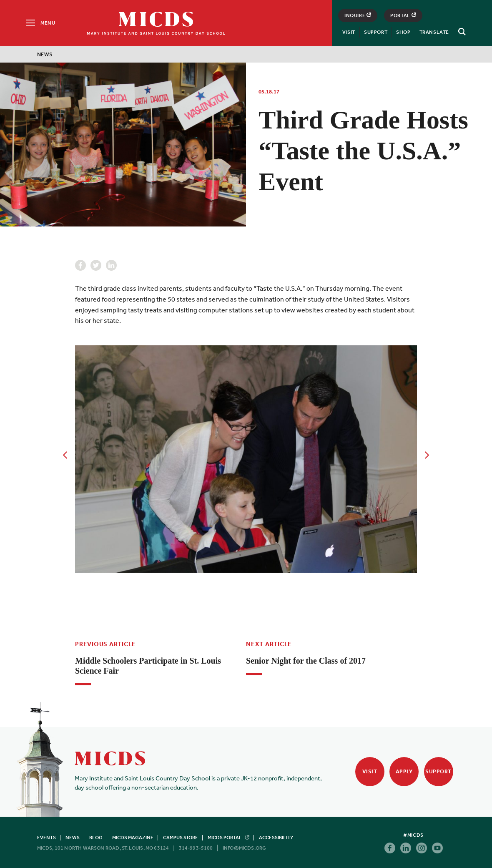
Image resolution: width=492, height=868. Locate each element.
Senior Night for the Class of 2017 (306, 661)
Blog (96, 838)
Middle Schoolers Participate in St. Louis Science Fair (148, 666)
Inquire (358, 15)
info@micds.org (245, 848)
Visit (349, 32)
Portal (403, 15)
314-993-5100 (196, 848)
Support (376, 32)
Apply (404, 771)
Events (46, 838)
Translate (434, 32)
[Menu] (40, 23)
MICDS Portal (228, 838)
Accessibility (276, 838)
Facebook (80, 265)
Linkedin (111, 265)
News (45, 54)
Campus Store (181, 838)
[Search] (461, 32)
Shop (403, 32)
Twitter (96, 265)
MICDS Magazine (133, 838)
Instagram (422, 848)
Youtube (437, 848)
